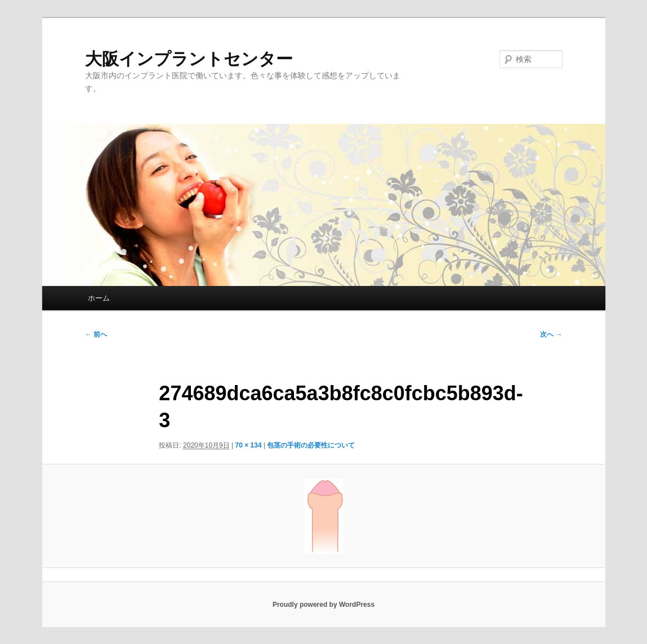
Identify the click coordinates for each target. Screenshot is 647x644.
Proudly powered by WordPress (323, 605)
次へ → (551, 334)
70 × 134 (249, 445)
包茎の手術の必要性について (311, 445)
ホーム (99, 298)
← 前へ (96, 334)
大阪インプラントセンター (189, 59)
